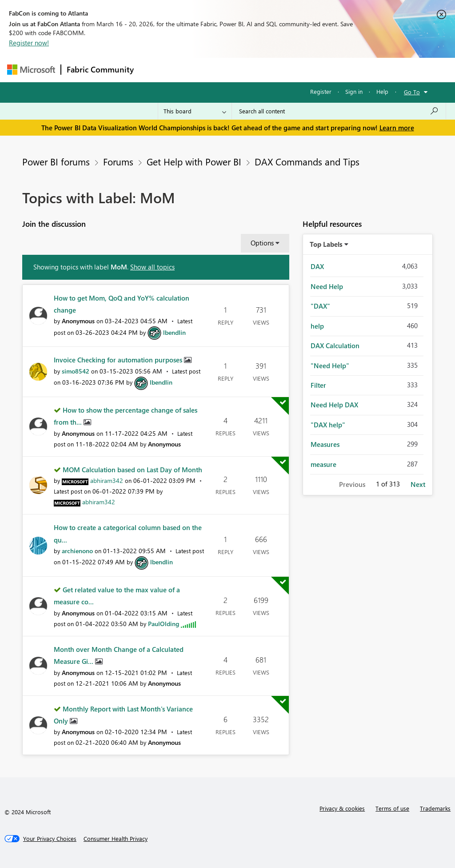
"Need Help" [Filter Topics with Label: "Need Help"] (330, 366)
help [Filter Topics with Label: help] (317, 326)
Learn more (397, 128)
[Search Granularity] (195, 111)
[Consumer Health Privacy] (116, 839)
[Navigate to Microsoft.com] (31, 70)
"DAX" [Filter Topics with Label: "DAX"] (320, 306)
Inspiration (193, 70)
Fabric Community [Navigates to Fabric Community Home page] (100, 69)
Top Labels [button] (326, 244)
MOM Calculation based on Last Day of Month (132, 470)
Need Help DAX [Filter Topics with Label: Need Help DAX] (334, 405)
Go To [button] (412, 92)
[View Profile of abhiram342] (107, 480)
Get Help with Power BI (194, 161)
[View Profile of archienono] (77, 551)
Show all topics (152, 267)
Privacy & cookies (342, 808)
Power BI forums (56, 161)
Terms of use (392, 808)
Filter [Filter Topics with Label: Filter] (318, 385)
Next (418, 484)
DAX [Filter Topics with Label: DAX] (317, 266)
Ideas (229, 70)
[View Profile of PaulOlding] (164, 624)
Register (321, 91)
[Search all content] (339, 111)
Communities (269, 70)
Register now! (29, 43)
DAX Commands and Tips (307, 161)
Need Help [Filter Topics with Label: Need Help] (327, 286)
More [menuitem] (339, 70)
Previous (352, 484)
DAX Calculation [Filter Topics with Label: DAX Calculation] (335, 346)
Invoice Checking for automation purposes (119, 360)
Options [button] (262, 243)
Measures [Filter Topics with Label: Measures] (325, 444)
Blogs (309, 70)
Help (382, 91)
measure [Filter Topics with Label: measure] (323, 464)
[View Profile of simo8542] (76, 371)
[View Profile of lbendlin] (174, 332)
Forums (154, 70)
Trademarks (435, 808)
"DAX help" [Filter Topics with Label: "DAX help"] (328, 425)
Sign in (354, 91)
